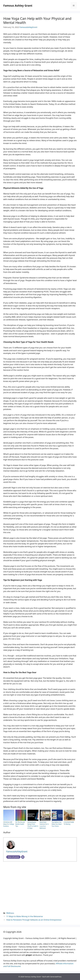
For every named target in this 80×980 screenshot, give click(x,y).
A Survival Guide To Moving (69, 823)
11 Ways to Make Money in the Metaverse (24, 916)
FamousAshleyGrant (28, 27)
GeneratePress (56, 977)
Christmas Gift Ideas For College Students (9, 824)
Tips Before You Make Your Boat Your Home (57, 824)
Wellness (10, 913)
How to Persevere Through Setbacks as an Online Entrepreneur (34, 920)
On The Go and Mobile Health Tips (20, 824)
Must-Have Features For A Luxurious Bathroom (44, 825)
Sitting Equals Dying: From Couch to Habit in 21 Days (33, 825)
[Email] (23, 857)
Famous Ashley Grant (18, 5)
